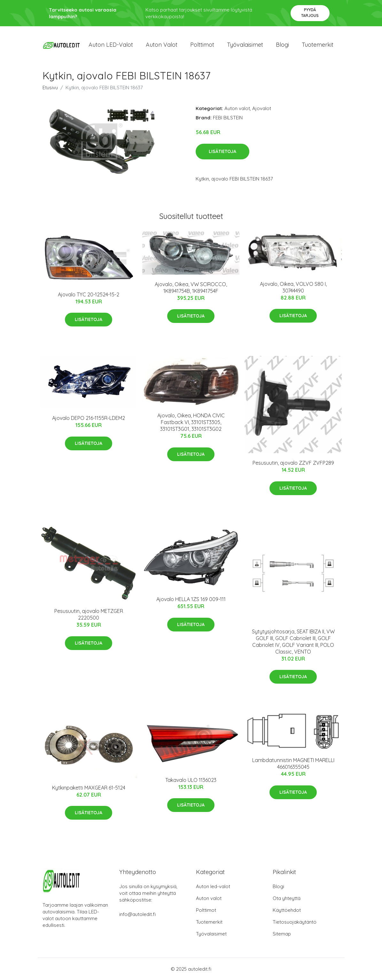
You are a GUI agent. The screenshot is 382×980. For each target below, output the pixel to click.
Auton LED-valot (111, 45)
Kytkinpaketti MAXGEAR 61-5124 (89, 788)
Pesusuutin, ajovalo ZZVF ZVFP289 (293, 463)
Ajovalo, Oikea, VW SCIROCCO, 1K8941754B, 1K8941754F (191, 288)
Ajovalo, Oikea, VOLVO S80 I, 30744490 (293, 287)
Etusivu (50, 88)
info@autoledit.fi (137, 914)
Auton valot (162, 45)
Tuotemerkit (318, 45)
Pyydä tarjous (310, 13)
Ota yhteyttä (287, 898)
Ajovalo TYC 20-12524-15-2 (89, 294)
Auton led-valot (213, 886)
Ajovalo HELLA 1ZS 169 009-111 (191, 599)
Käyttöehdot (287, 910)
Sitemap (282, 934)
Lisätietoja (222, 151)
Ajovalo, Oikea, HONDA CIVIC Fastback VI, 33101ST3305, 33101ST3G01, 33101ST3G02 (191, 422)
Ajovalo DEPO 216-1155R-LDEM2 (89, 418)
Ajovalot (262, 108)
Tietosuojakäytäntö (295, 922)
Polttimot (202, 45)
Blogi (282, 45)
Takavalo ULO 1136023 (191, 780)
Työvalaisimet (245, 45)
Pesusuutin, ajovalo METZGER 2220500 (89, 614)
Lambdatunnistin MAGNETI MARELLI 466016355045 (293, 763)
